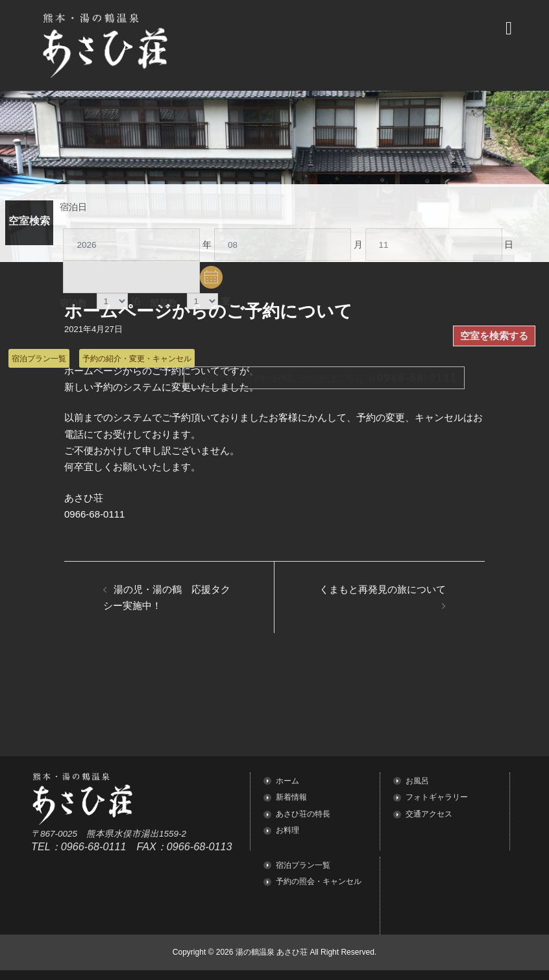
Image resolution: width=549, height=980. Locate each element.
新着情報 (291, 797)
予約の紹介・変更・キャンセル (137, 359)
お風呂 (417, 781)
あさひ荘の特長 (303, 814)
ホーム (287, 781)
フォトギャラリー (437, 797)
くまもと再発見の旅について (383, 589)
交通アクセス (429, 814)
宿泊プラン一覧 (39, 359)
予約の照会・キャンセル (319, 881)
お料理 (287, 830)
